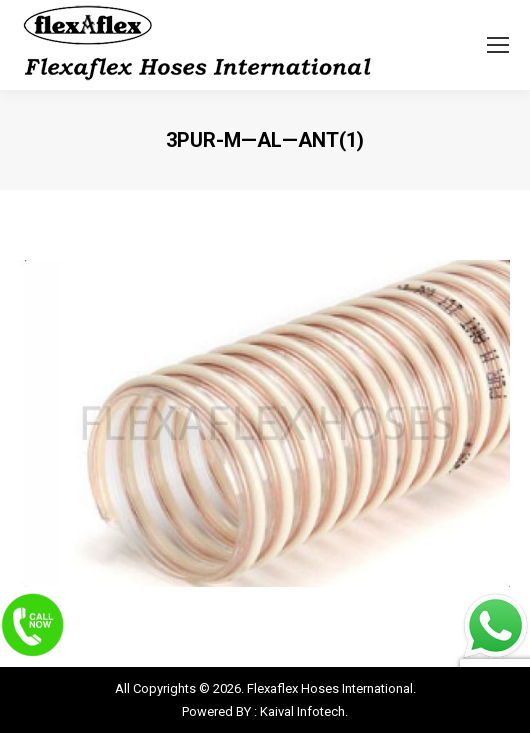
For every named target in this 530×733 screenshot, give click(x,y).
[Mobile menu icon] (498, 45)
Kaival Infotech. (304, 711)
